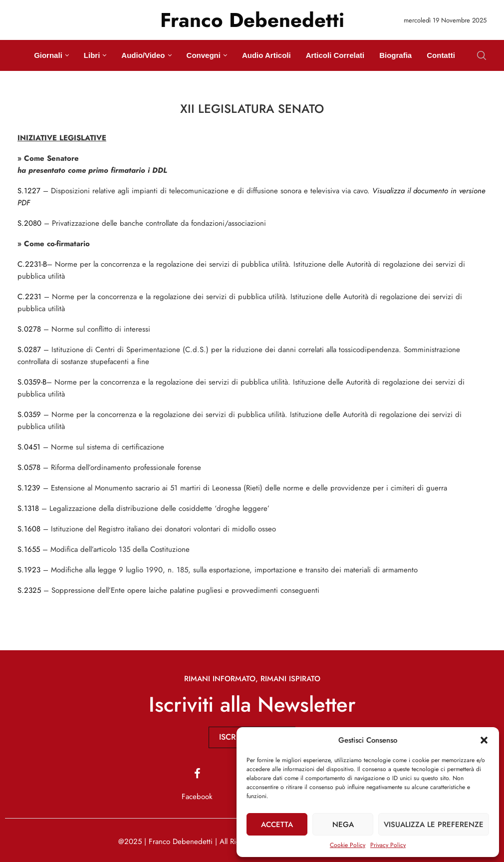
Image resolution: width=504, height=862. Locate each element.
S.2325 (29, 590)
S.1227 (29, 191)
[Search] (482, 55)
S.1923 (29, 570)
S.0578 (29, 467)
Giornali (48, 55)
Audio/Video (143, 55)
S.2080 (29, 223)
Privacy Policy (388, 845)
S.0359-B (32, 382)
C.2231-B (32, 264)
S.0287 (29, 350)
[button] (484, 740)
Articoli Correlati (335, 55)
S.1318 (28, 508)
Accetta (277, 825)
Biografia (395, 55)
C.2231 (29, 297)
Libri (92, 55)
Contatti (441, 55)
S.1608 (29, 529)
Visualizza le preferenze (434, 825)
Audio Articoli (266, 55)
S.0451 (29, 447)
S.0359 (29, 415)
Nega (343, 825)
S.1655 (29, 549)
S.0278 (29, 329)
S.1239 (29, 488)
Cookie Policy (348, 845)
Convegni (204, 55)
